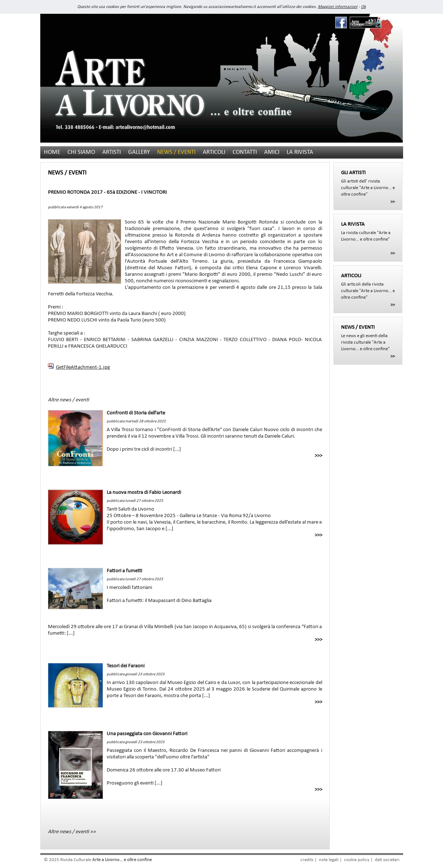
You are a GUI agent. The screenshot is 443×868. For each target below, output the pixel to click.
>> (393, 202)
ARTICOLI (214, 152)
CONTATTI (245, 152)
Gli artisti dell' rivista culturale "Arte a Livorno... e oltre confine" (368, 183)
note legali (329, 860)
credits (307, 860)
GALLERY (139, 152)
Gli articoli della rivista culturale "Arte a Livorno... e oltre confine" (368, 286)
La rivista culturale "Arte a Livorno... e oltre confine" (368, 232)
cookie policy (357, 860)
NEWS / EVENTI (176, 152)
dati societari (387, 860)
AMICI (272, 152)
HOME (52, 152)
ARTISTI (112, 152)
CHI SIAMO (81, 152)
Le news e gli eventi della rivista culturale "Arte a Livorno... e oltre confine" (368, 338)
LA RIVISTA (300, 152)
